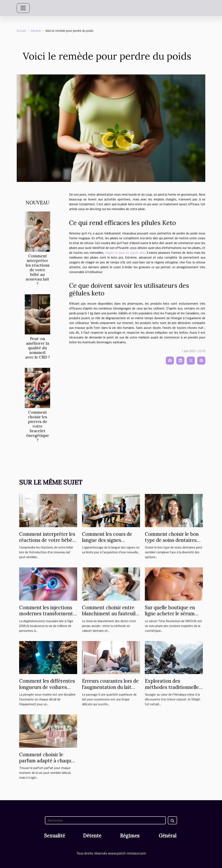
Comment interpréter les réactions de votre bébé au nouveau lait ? (38, 270)
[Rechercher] (105, 820)
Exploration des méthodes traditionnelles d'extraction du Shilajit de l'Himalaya (174, 690)
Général (36, 31)
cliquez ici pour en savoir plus (125, 253)
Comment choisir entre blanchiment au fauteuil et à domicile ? (109, 614)
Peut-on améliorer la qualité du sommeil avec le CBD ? (38, 348)
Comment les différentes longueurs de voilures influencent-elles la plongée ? (47, 690)
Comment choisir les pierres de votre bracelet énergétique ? (38, 426)
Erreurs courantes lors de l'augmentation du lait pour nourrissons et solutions (110, 690)
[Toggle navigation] (23, 8)
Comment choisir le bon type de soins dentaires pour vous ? (172, 540)
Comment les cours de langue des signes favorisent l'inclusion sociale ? (107, 543)
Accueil (21, 31)
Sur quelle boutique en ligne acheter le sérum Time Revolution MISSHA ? (173, 617)
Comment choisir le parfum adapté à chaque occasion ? (46, 761)
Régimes (130, 836)
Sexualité (55, 836)
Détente (92, 836)
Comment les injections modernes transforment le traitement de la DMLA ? (47, 617)
